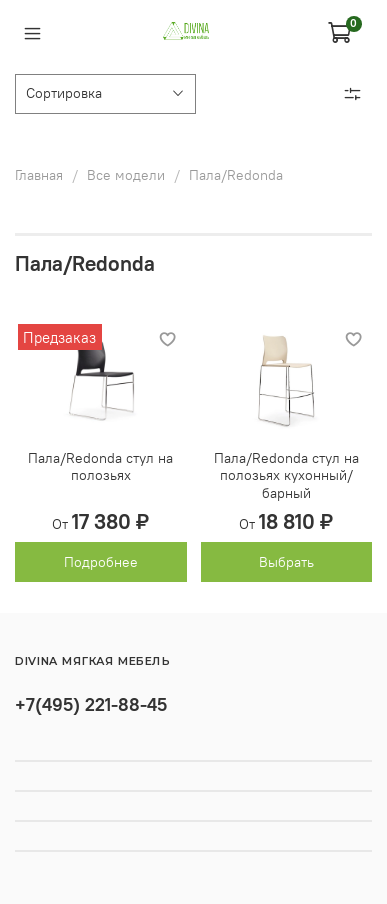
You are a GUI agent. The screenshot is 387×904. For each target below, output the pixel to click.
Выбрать (286, 562)
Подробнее (101, 562)
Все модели (126, 175)
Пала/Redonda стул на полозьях (100, 467)
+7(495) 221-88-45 (91, 704)
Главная (39, 175)
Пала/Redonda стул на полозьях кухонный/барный (286, 475)
